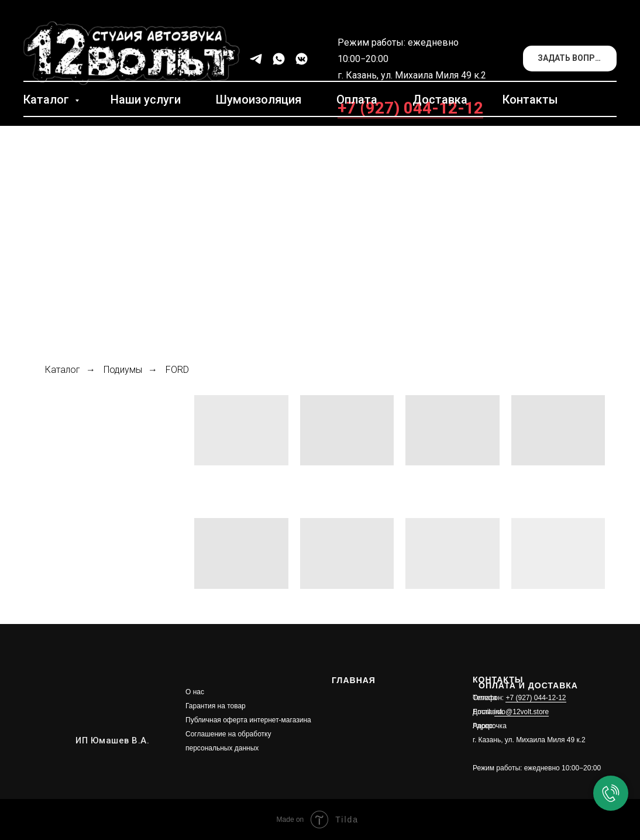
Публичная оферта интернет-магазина (248, 720)
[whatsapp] (279, 59)
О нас (195, 692)
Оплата (357, 100)
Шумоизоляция (259, 100)
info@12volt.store (522, 712)
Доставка (440, 100)
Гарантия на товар (216, 706)
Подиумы (123, 370)
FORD (177, 370)
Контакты (530, 100)
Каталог (48, 100)
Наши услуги (146, 100)
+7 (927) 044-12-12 (410, 108)
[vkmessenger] (302, 59)
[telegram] (256, 59)
